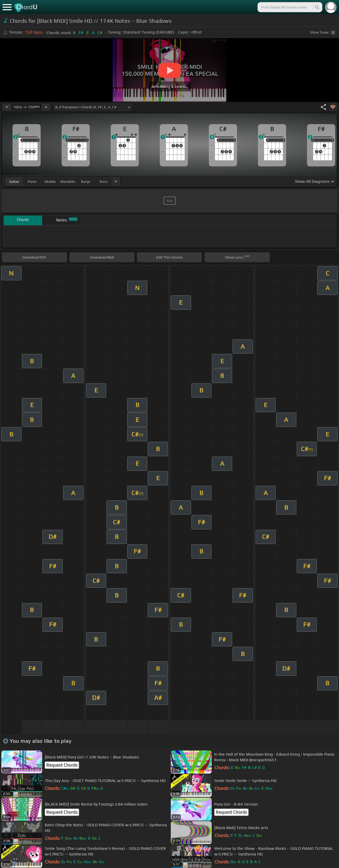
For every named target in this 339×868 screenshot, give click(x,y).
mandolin (68, 181)
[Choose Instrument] (116, 181)
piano (32, 181)
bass (104, 181)
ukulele (50, 181)
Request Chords (62, 765)
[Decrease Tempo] (7, 107)
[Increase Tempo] (46, 107)
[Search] (317, 7)
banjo (86, 181)
